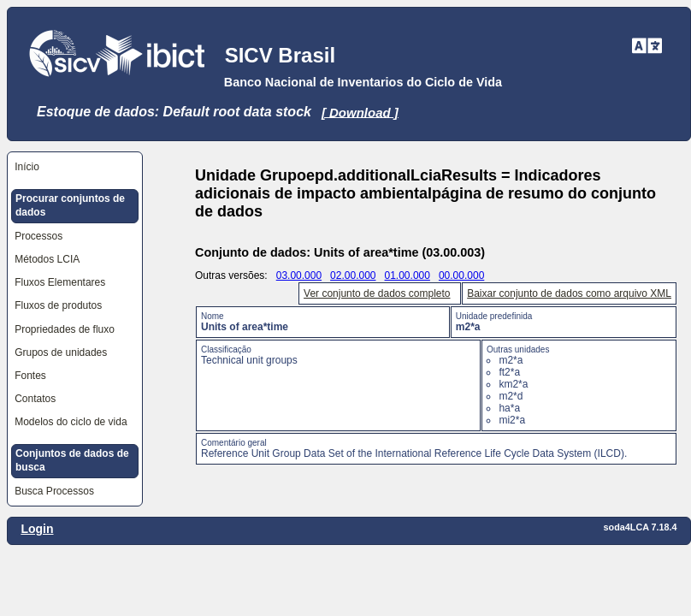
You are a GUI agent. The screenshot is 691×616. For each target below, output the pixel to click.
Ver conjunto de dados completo (377, 293)
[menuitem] (75, 167)
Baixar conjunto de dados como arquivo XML (569, 293)
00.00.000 (461, 275)
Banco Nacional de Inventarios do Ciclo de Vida (363, 82)
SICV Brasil (280, 55)
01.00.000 (408, 275)
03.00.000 (299, 275)
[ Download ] (360, 112)
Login (37, 529)
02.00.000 (353, 275)
